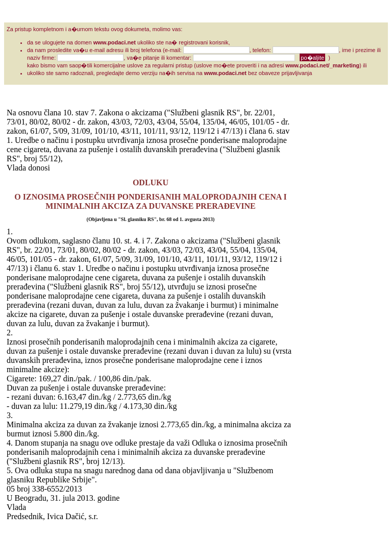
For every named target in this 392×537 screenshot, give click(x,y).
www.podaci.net (115, 42)
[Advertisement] (335, 261)
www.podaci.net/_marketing (322, 65)
